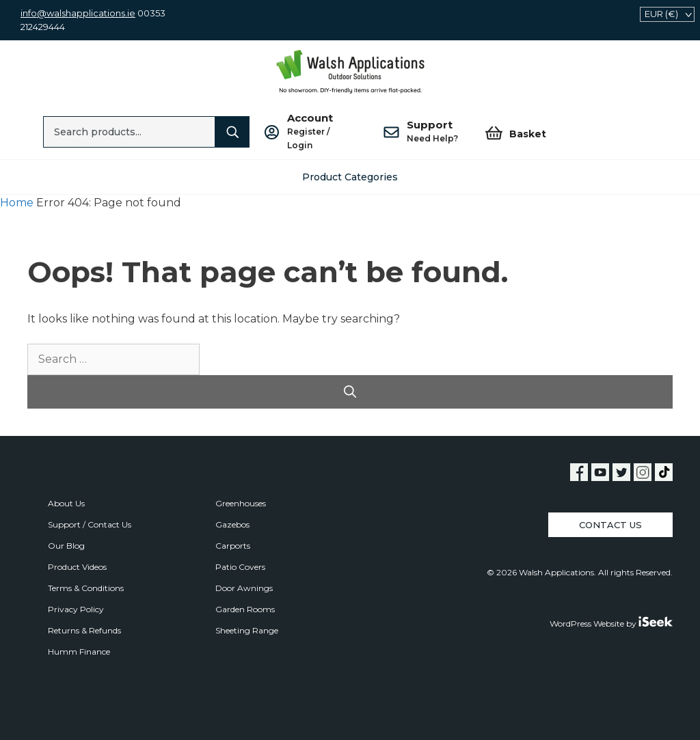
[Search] (232, 132)
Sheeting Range (247, 630)
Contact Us (610, 525)
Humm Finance (79, 652)
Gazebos (232, 524)
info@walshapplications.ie (78, 13)
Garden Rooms (245, 609)
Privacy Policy (76, 609)
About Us (66, 503)
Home (17, 203)
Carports (233, 546)
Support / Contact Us (90, 524)
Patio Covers (240, 567)
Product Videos (77, 567)
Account (321, 132)
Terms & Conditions (86, 588)
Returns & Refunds (84, 630)
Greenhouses (241, 503)
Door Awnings (244, 588)
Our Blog (66, 546)
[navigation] (667, 14)
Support (432, 132)
